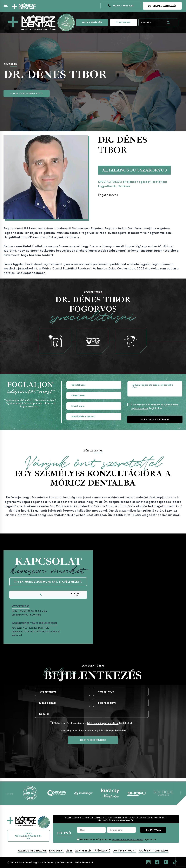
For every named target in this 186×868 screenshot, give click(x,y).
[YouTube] (166, 862)
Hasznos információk (32, 851)
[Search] (158, 22)
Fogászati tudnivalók (154, 851)
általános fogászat (137, 182)
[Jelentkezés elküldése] (155, 419)
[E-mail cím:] (121, 830)
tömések (124, 186)
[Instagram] (148, 862)
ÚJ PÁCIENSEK (123, 22)
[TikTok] (175, 862)
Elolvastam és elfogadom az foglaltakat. (118, 839)
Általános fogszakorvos (134, 170)
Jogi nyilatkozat (124, 851)
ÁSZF (69, 851)
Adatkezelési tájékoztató (93, 851)
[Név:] (91, 830)
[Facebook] (157, 862)
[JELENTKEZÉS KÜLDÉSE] (93, 743)
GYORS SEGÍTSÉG (92, 22)
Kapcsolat (56, 851)
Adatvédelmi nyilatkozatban (103, 726)
